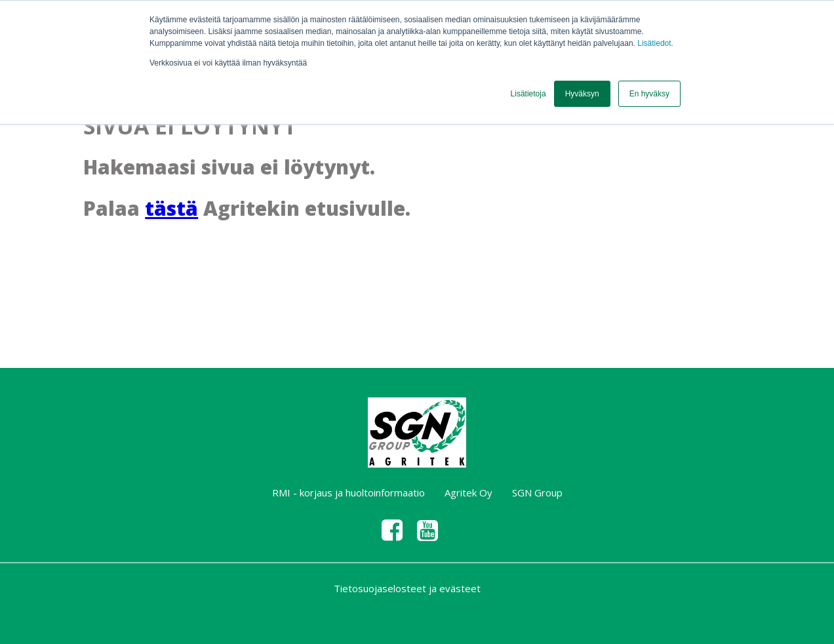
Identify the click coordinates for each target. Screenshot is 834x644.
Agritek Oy (468, 493)
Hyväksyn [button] (582, 94)
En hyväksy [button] (649, 94)
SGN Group (537, 493)
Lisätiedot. (655, 43)
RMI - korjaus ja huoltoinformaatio (348, 493)
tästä (171, 208)
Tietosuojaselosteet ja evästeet (407, 588)
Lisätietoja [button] (528, 94)
